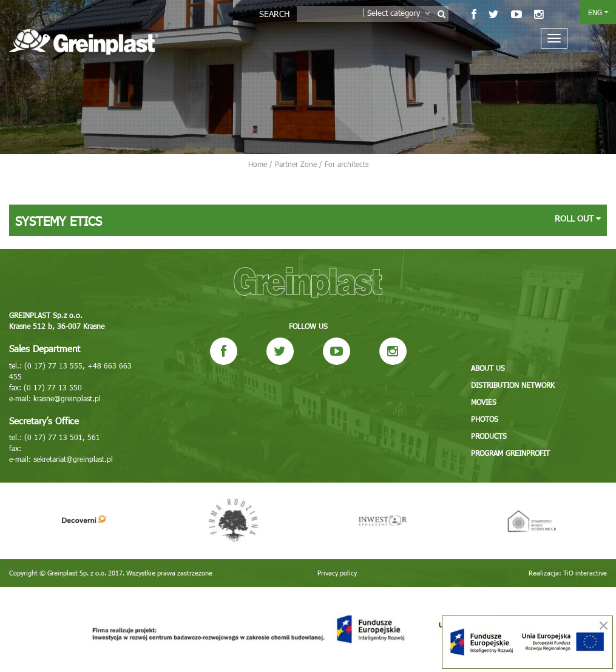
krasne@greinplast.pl (67, 398)
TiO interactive (585, 573)
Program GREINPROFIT (510, 453)
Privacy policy (337, 573)
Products (489, 436)
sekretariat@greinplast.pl (73, 459)
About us (488, 368)
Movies (484, 402)
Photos (485, 419)
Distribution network (513, 385)
